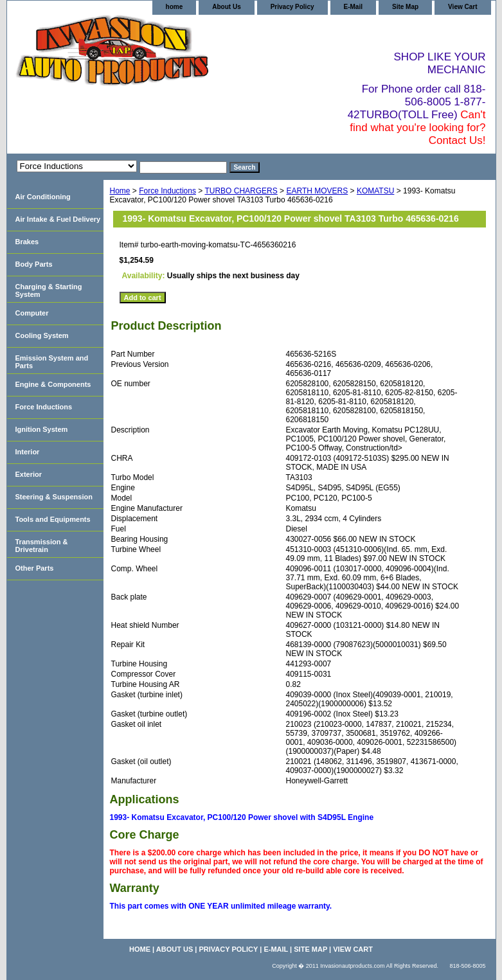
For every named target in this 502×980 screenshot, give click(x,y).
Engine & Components (53, 384)
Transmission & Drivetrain (42, 546)
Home (120, 191)
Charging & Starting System (49, 290)
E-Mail (353, 7)
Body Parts (34, 264)
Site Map (405, 7)
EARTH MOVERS (317, 191)
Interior (28, 452)
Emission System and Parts (52, 362)
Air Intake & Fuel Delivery (58, 219)
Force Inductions (167, 191)
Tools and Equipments (53, 519)
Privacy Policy (292, 7)
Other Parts (35, 568)
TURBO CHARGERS (241, 191)
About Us (226, 7)
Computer (32, 313)
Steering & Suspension (54, 497)
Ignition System (42, 429)
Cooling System (42, 335)
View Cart (462, 7)
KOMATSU (375, 191)
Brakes (27, 242)
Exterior (29, 474)
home (175, 7)
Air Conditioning (43, 197)
